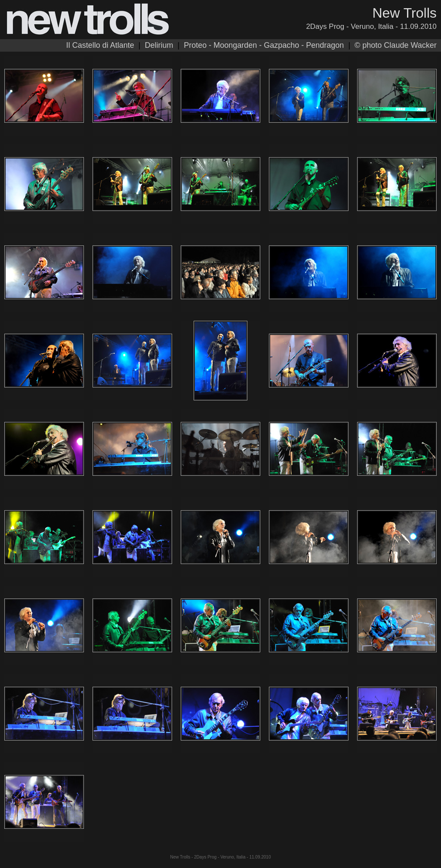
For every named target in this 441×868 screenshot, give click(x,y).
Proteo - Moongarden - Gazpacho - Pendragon (264, 45)
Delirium (159, 45)
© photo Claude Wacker (396, 45)
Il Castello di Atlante (100, 45)
